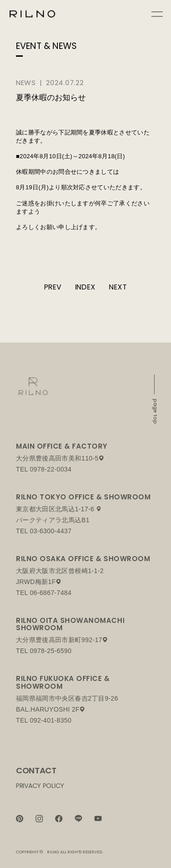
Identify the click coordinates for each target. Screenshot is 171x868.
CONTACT (36, 770)
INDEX (85, 287)
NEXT (118, 287)
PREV (53, 287)
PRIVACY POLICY (40, 786)
